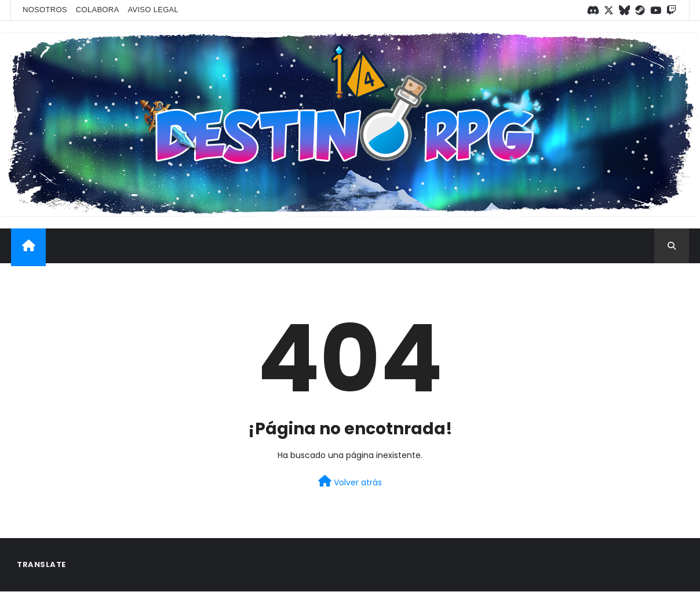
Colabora (98, 10)
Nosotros (45, 10)
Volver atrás (350, 482)
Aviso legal (153, 10)
